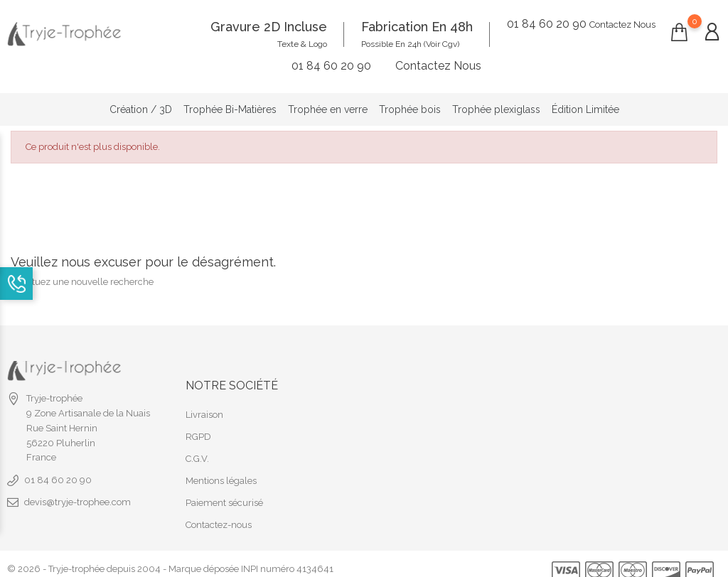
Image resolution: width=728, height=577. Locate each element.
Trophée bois (410, 104)
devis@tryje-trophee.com (77, 492)
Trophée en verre (328, 104)
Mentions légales (221, 471)
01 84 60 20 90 (58, 470)
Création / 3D (141, 104)
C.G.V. (197, 449)
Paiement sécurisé (224, 493)
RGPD (198, 427)
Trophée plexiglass (496, 104)
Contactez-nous (219, 515)
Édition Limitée (585, 104)
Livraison (204, 405)
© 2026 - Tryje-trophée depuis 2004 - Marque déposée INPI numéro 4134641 (170, 559)
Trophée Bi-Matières (230, 104)
